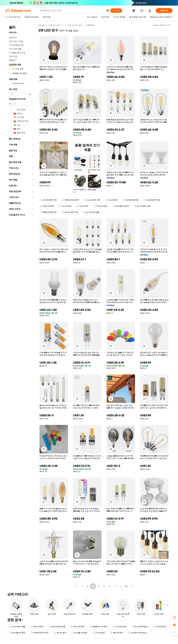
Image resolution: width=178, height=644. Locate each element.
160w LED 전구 (77, 627)
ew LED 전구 (99, 633)
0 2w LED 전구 (100, 206)
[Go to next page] (132, 586)
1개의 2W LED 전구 (70, 200)
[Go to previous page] (76, 586)
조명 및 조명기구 (56, 25)
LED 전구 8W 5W (131, 200)
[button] (107, 11)
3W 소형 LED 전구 (17, 633)
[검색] (116, 11)
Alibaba (42, 25)
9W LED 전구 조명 (57, 627)
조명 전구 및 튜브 (75, 25)
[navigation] (21, 306)
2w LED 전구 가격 (92, 200)
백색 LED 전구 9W (48, 212)
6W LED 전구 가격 (152, 200)
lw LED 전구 (82, 206)
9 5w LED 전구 (119, 627)
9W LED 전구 (160, 627)
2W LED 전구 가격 (48, 200)
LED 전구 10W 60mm (137, 633)
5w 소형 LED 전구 (79, 633)
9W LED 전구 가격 (70, 212)
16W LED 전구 (37, 627)
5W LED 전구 (116, 633)
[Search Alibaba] (72, 11)
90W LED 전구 (47, 206)
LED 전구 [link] (90, 25)
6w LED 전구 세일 (91, 212)
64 (126, 586)
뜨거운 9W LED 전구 (40, 633)
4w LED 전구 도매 (142, 206)
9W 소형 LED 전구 (121, 206)
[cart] (142, 11)
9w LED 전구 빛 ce (140, 627)
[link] (174, 618)
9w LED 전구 (111, 200)
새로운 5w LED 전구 (99, 627)
